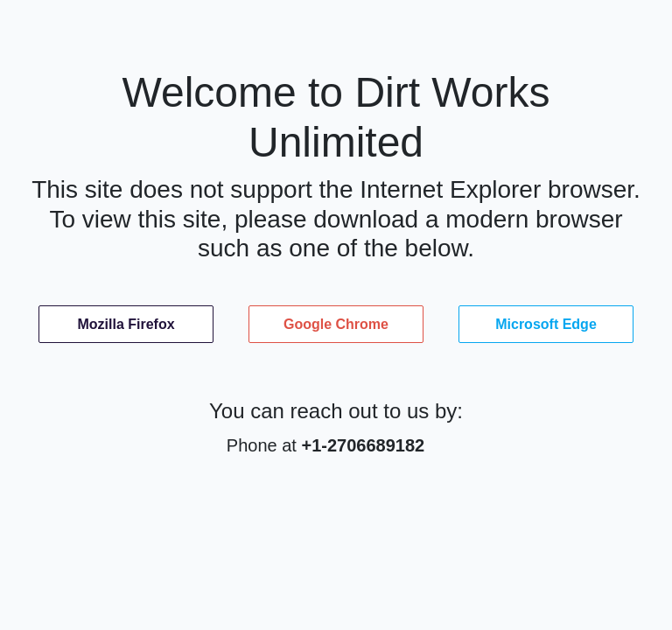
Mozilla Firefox (126, 324)
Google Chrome (336, 324)
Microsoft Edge (546, 324)
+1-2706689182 (363, 445)
